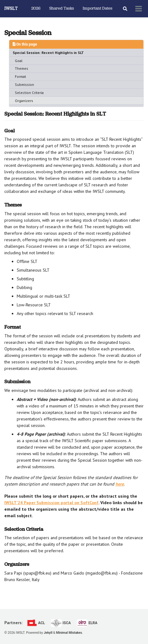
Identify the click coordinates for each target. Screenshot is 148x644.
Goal (19, 61)
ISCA (61, 623)
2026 (36, 9)
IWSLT (11, 9)
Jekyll (48, 633)
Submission (24, 84)
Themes (22, 68)
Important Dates (98, 9)
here (120, 484)
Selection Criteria (29, 93)
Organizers (24, 101)
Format (20, 76)
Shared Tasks (62, 9)
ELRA (87, 623)
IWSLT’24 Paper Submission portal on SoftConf (51, 503)
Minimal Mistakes (69, 633)
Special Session (28, 33)
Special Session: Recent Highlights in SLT (48, 53)
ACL (36, 623)
